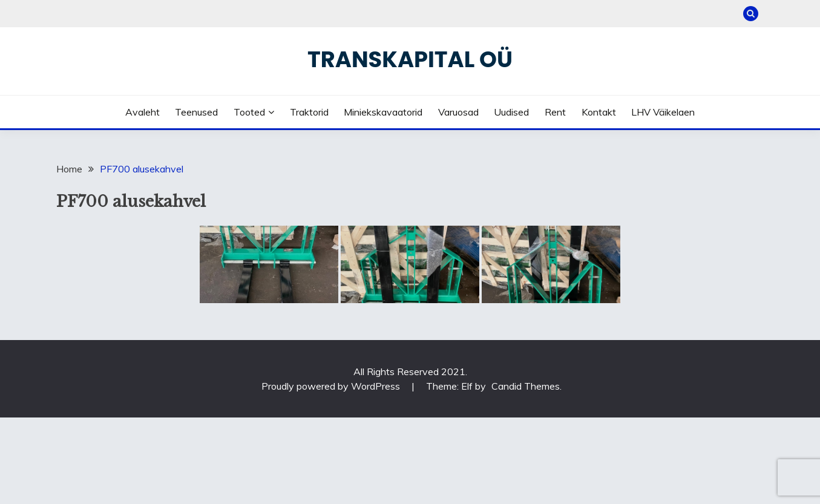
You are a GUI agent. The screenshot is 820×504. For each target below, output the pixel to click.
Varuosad (458, 112)
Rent (555, 112)
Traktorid (309, 112)
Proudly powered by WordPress (332, 386)
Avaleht (143, 112)
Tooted (249, 112)
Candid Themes (526, 386)
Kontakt (599, 112)
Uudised (511, 112)
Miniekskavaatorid (383, 112)
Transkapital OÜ (410, 59)
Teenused (196, 112)
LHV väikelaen (663, 112)
